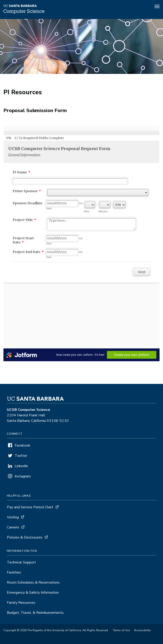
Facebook (22, 445)
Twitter (21, 456)
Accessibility (142, 630)
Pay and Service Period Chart (30, 507)
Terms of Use (121, 630)
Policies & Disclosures (25, 537)
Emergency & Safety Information (33, 593)
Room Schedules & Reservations (33, 582)
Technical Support (21, 562)
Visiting (13, 517)
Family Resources (21, 603)
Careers (13, 527)
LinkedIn (21, 466)
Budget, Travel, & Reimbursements (35, 613)
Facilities (14, 572)
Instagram (23, 476)
